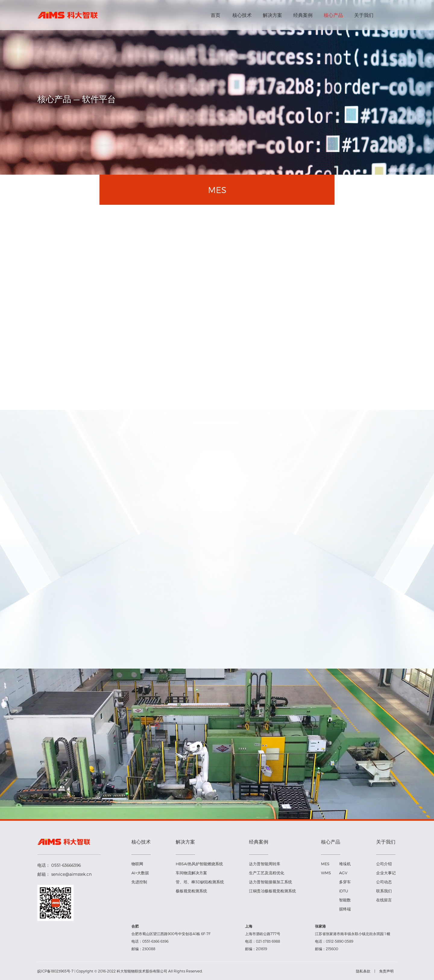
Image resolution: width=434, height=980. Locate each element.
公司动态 (384, 882)
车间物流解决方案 (191, 873)
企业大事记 (386, 873)
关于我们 (364, 15)
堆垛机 (345, 864)
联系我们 (384, 891)
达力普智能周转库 (265, 864)
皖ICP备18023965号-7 (55, 971)
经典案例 (303, 15)
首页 (215, 15)
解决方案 (272, 15)
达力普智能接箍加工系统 (270, 882)
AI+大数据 (140, 873)
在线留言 (384, 900)
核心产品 (333, 15)
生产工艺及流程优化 (267, 873)
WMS (326, 873)
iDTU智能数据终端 (345, 900)
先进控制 (139, 882)
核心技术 (242, 15)
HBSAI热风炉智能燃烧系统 (199, 864)
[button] (156, 726)
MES (325, 864)
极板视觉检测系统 (191, 891)
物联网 (137, 864)
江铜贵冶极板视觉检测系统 (272, 891)
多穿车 (345, 882)
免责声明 (386, 971)
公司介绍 (384, 864)
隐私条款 (363, 971)
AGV (343, 873)
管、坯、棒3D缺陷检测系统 (200, 882)
